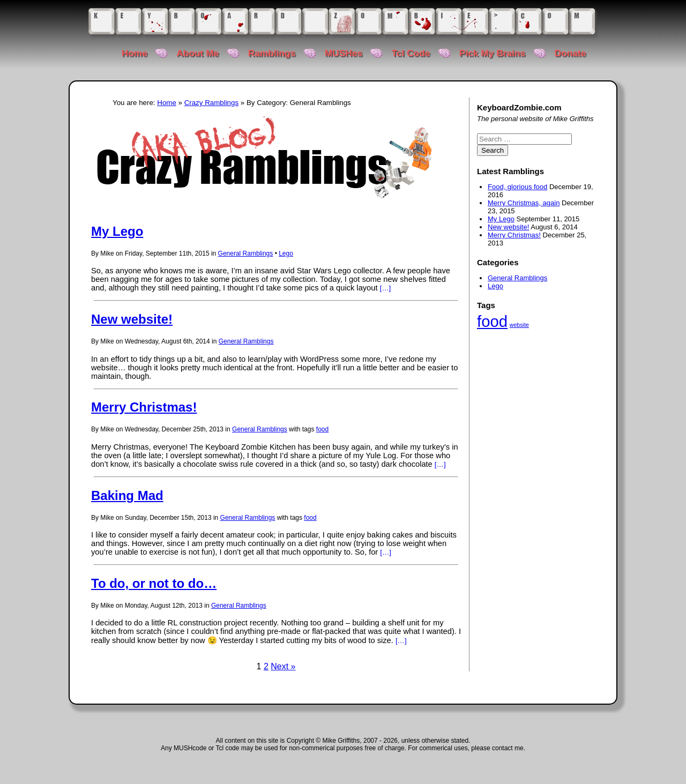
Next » (283, 666)
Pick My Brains (492, 53)
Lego (286, 253)
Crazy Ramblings (211, 103)
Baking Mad (127, 495)
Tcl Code (411, 53)
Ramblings (272, 53)
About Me (197, 53)
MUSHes (344, 53)
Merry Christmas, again (524, 203)
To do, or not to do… (154, 583)
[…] (386, 288)
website (519, 325)
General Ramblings (246, 253)
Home (135, 53)
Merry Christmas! (144, 407)
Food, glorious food (517, 187)
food (322, 429)
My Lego (117, 231)
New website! (132, 319)
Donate (571, 53)
